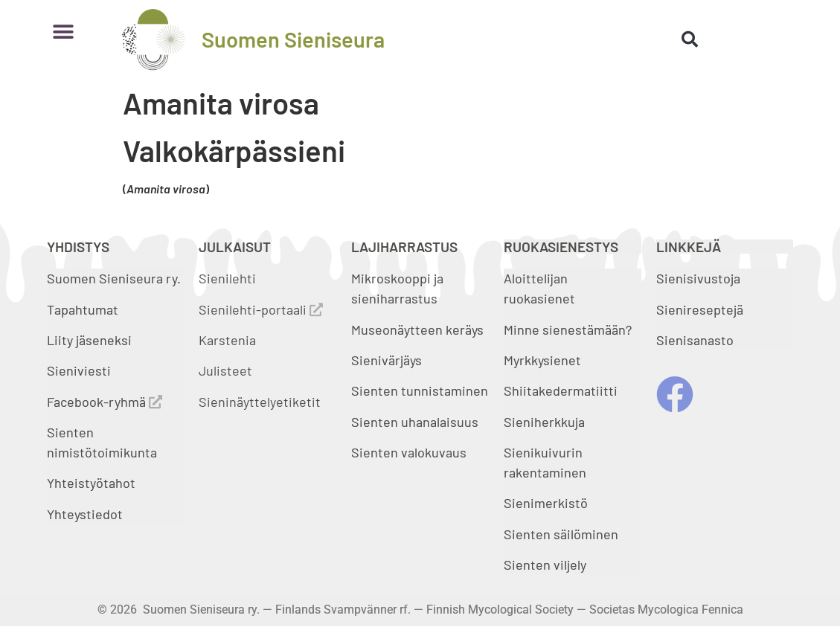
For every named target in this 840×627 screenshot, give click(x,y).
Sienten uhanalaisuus (415, 422)
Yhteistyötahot (91, 483)
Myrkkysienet (542, 360)
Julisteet (225, 370)
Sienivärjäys (387, 360)
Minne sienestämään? (568, 329)
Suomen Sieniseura (293, 39)
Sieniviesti (80, 370)
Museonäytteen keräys (417, 329)
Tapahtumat (83, 309)
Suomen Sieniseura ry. (114, 278)
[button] (64, 32)
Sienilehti (227, 278)
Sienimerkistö (546, 503)
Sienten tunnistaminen (420, 390)
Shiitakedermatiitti (561, 390)
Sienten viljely (545, 565)
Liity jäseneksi (89, 340)
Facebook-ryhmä (105, 402)
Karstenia (227, 340)
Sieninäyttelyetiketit (260, 402)
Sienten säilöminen (561, 534)
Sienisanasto (695, 340)
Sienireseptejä (700, 309)
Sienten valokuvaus (409, 452)
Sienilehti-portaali (261, 309)
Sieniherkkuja (544, 422)
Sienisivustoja (698, 278)
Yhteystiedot (85, 514)
